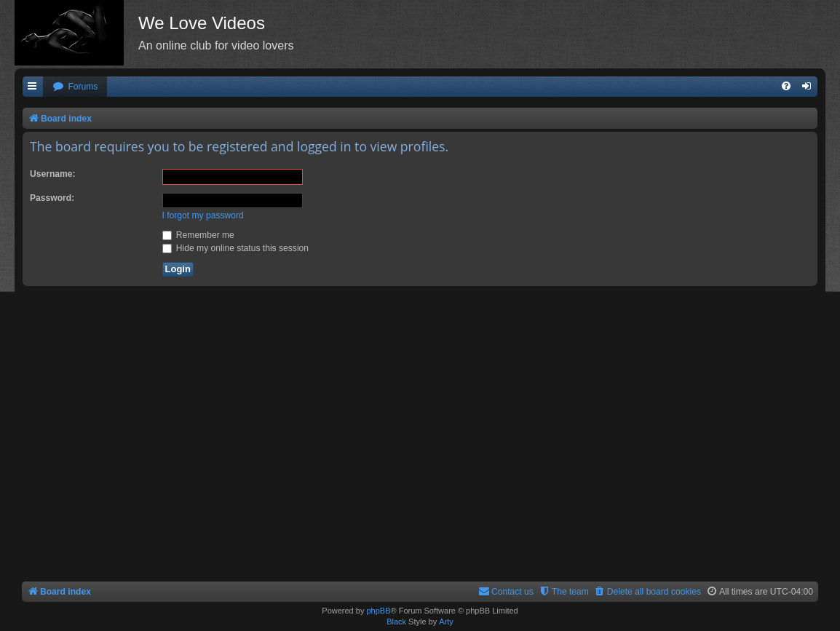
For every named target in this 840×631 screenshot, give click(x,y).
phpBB (378, 611)
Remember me (198, 235)
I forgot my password (203, 215)
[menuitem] (75, 87)
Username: (53, 174)
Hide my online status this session (236, 248)
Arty (446, 622)
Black (396, 622)
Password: (52, 198)
